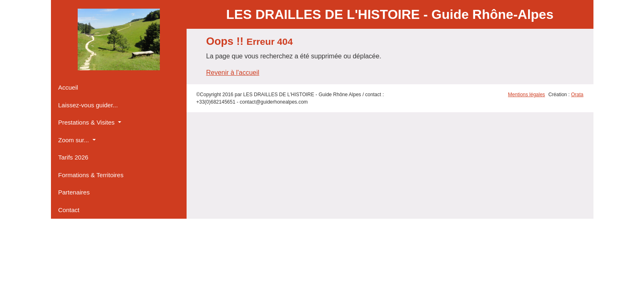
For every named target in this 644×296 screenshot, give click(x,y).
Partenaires (74, 192)
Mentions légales (526, 95)
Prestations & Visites (87, 122)
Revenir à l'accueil (233, 73)
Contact (69, 210)
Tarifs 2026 (73, 157)
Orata (577, 95)
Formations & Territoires (91, 175)
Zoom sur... (75, 140)
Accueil (68, 87)
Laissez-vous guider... (88, 105)
